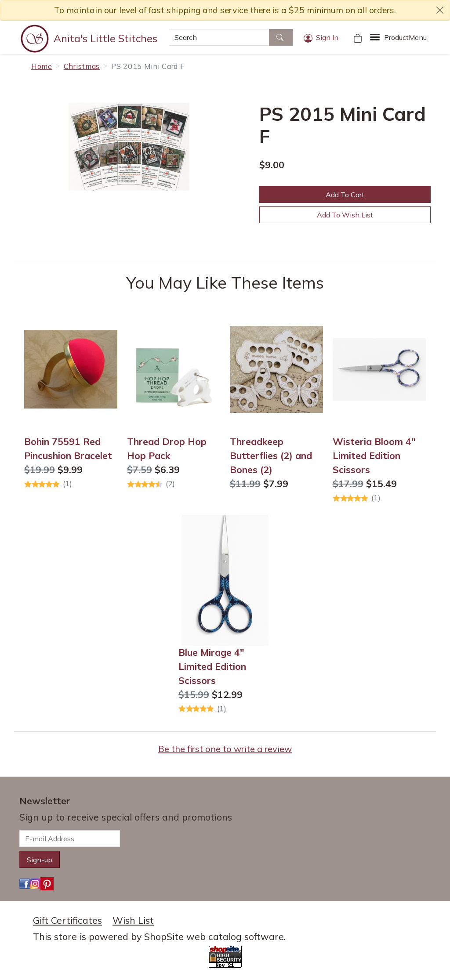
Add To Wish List (345, 215)
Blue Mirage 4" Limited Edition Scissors (212, 666)
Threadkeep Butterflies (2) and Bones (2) (271, 456)
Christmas (82, 66)
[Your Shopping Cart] (358, 37)
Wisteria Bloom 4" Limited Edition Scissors (374, 456)
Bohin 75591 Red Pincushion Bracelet (68, 448)
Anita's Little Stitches (105, 38)
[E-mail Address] (70, 839)
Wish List (133, 920)
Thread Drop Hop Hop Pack (167, 448)
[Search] (219, 37)
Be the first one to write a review (225, 749)
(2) (170, 483)
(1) (67, 483)
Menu (405, 37)
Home (42, 66)
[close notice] (440, 10)
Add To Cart (345, 195)
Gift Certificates (67, 920)
